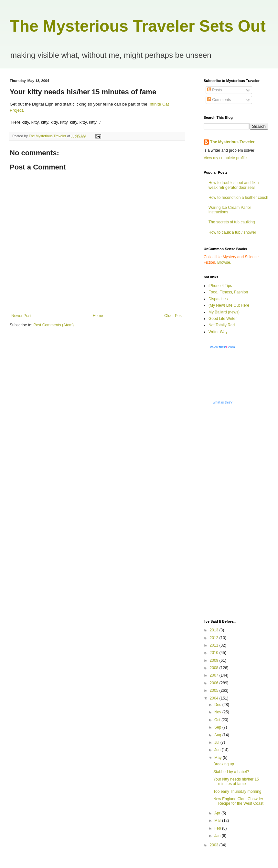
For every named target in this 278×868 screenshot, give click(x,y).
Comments (219, 100)
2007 (215, 675)
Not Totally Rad (222, 325)
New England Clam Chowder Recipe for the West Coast (238, 801)
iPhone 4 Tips (220, 286)
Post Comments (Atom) (53, 325)
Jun (218, 750)
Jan (218, 836)
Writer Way (218, 332)
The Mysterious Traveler (232, 142)
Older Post (173, 316)
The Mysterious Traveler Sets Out (138, 26)
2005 (215, 690)
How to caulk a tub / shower (232, 232)
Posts (214, 90)
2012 (215, 638)
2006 (215, 683)
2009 (215, 660)
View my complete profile (225, 158)
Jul (217, 742)
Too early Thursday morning (237, 791)
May (219, 758)
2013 (215, 630)
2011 (215, 645)
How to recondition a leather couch (238, 198)
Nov (218, 712)
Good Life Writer (223, 319)
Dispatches (218, 299)
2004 (215, 698)
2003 (215, 845)
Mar (218, 821)
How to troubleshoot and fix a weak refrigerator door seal (234, 185)
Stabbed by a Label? (231, 772)
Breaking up (224, 764)
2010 (215, 653)
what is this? (223, 402)
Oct (218, 720)
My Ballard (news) (224, 312)
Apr (218, 813)
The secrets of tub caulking (232, 222)
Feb (218, 828)
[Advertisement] (226, 511)
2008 (215, 668)
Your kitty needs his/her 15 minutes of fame (236, 781)
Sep (218, 727)
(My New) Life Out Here (229, 305)
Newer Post (21, 316)
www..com (222, 347)
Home (98, 316)
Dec (218, 705)
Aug (218, 735)
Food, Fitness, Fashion (228, 292)
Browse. (224, 262)
